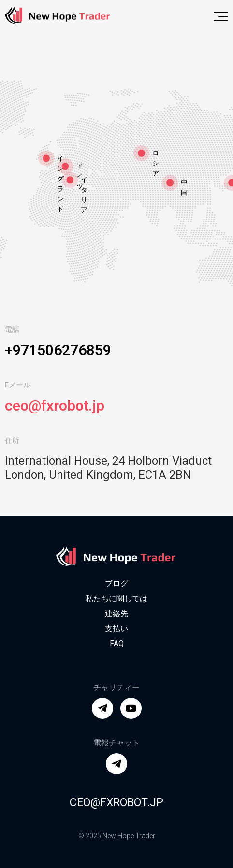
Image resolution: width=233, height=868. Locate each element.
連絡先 (116, 613)
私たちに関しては (116, 599)
